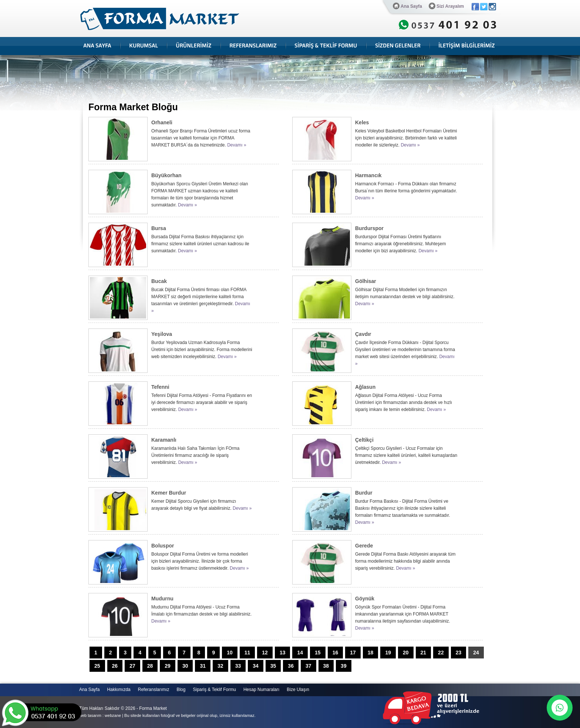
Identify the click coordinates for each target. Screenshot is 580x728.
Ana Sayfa (407, 6)
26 (115, 666)
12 (265, 653)
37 (308, 666)
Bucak (159, 281)
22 (441, 653)
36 (291, 666)
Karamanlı (164, 440)
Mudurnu (162, 599)
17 (353, 653)
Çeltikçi (364, 440)
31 (203, 666)
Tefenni (160, 387)
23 (459, 653)
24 (476, 653)
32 (220, 666)
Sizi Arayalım (446, 6)
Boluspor (163, 546)
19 (388, 653)
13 (283, 653)
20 (406, 653)
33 (238, 666)
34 (256, 666)
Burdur (364, 493)
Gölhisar (366, 281)
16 (335, 653)
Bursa (159, 228)
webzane (113, 715)
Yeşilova (162, 334)
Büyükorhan (166, 175)
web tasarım (90, 715)
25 (97, 666)
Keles (362, 122)
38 (326, 666)
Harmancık (368, 175)
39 (344, 666)
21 (424, 653)
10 (230, 653)
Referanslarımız (154, 690)
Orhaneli (162, 122)
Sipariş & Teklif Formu (214, 690)
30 (185, 666)
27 (132, 666)
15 (318, 653)
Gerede (364, 546)
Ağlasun (365, 387)
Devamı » (237, 145)
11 (247, 653)
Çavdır (363, 334)
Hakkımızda (119, 690)
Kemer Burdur (169, 493)
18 (371, 653)
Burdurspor (369, 228)
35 (273, 666)
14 (300, 653)
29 (168, 666)
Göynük (365, 599)
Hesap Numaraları (261, 690)
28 (150, 666)
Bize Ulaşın (298, 690)
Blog (181, 690)
